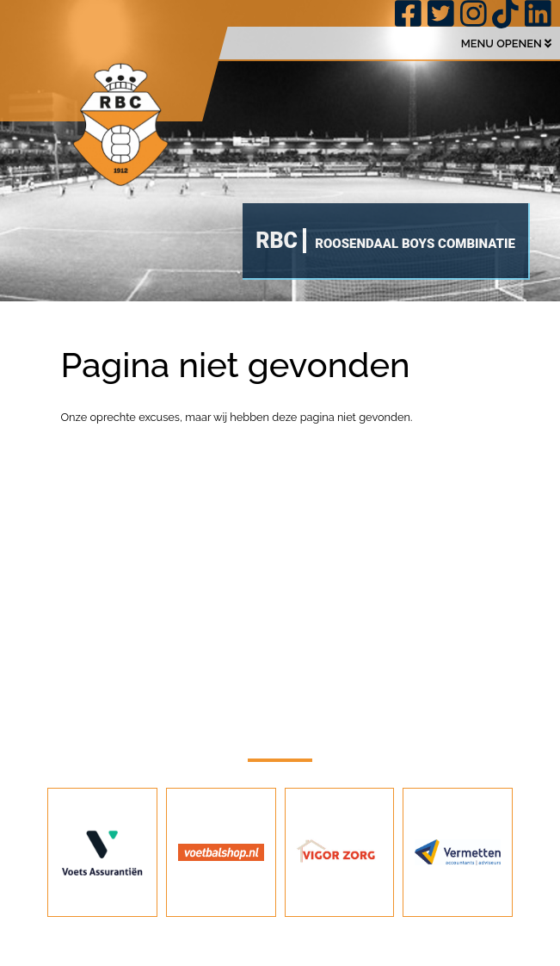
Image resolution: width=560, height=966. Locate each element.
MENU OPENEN (506, 43)
